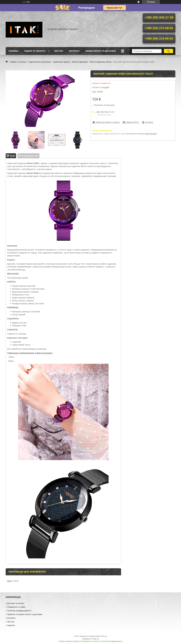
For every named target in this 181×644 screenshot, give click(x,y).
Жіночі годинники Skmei (101, 62)
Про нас (59, 51)
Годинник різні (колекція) (40, 62)
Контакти (74, 51)
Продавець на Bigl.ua (90, 639)
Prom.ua (104, 636)
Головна (13, 51)
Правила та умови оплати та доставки (25, 614)
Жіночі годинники (80, 62)
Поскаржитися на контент (90, 641)
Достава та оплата (16, 603)
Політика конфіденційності (19, 611)
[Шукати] (168, 51)
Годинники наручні (62, 62)
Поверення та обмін (16, 607)
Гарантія (11, 625)
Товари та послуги (35, 51)
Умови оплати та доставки (100, 51)
